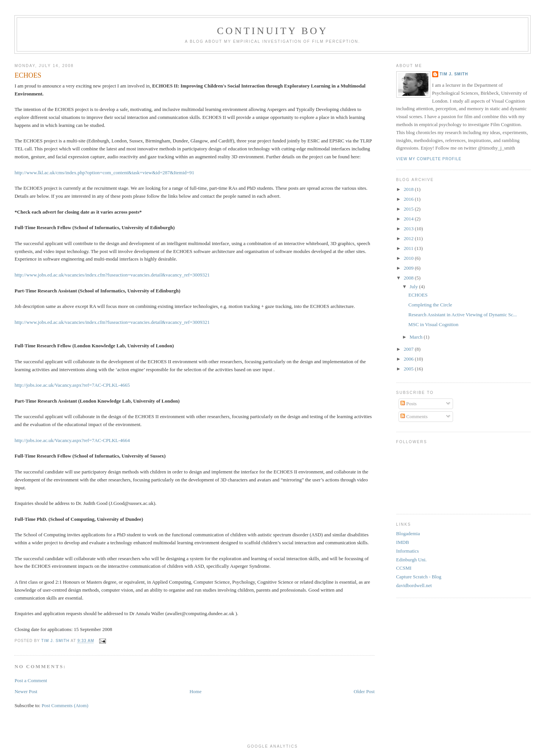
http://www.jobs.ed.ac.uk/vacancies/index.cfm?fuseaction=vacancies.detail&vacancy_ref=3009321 (112, 275)
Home (196, 691)
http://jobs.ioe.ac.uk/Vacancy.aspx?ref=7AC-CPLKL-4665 (72, 385)
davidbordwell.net (414, 585)
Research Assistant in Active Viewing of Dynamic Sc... (462, 315)
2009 (409, 268)
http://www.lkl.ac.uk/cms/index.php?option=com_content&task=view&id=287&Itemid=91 (104, 173)
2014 (409, 219)
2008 (409, 278)
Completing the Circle (430, 305)
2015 (409, 209)
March (417, 337)
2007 (409, 349)
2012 (409, 238)
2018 (409, 189)
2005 (409, 369)
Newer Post (26, 691)
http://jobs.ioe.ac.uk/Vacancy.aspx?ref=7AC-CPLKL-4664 (72, 440)
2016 (409, 199)
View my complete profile (429, 159)
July (414, 287)
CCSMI (404, 568)
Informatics (408, 551)
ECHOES (418, 295)
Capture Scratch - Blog (419, 577)
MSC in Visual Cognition (433, 324)
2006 (409, 359)
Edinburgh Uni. (412, 560)
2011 (409, 248)
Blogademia (408, 533)
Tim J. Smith (454, 74)
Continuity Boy (272, 31)
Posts (409, 404)
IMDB (403, 542)
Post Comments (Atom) (65, 705)
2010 (409, 258)
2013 (409, 229)
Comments (414, 416)
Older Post (364, 691)
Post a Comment (31, 680)
